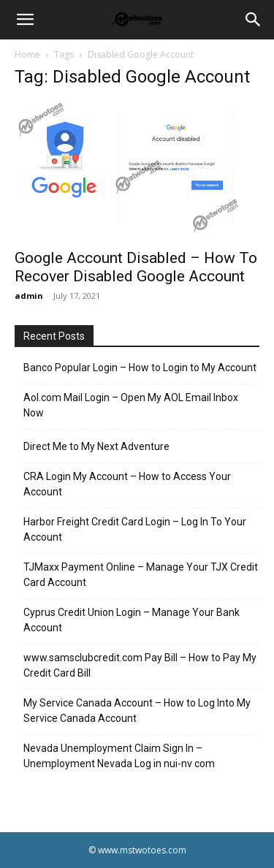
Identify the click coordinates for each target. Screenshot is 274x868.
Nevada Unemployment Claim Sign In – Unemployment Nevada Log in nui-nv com (119, 756)
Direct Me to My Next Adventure (96, 446)
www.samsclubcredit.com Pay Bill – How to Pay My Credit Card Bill (140, 665)
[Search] (254, 20)
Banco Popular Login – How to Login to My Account (140, 368)
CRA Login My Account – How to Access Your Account (127, 484)
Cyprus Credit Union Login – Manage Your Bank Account (132, 620)
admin (29, 296)
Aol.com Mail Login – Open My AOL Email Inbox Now (131, 405)
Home (27, 54)
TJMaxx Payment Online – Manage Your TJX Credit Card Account (141, 575)
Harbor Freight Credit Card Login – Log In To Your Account (135, 529)
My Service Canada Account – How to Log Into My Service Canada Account (137, 711)
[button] (25, 20)
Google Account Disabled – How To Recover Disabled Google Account (136, 267)
